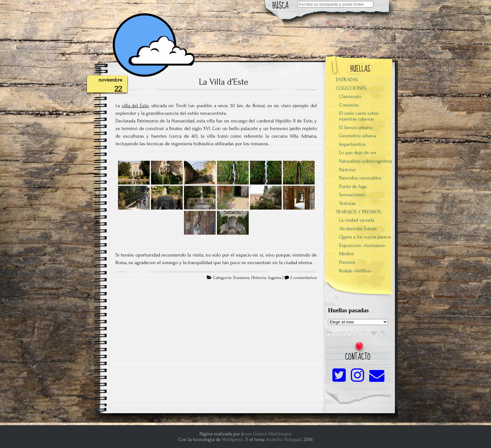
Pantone (347, 170)
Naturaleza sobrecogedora (366, 161)
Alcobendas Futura (358, 229)
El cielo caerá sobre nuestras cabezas (359, 116)
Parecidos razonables (360, 178)
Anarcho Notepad (284, 439)
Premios (347, 262)
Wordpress (233, 439)
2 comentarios (304, 278)
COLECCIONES (351, 88)
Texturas (347, 203)
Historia (259, 278)
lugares (275, 278)
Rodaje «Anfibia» (355, 271)
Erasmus (241, 278)
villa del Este (135, 106)
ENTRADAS (347, 80)
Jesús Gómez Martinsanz (266, 434)
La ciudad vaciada (357, 220)
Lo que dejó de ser (358, 153)
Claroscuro (350, 96)
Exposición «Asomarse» (363, 245)
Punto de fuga (353, 186)
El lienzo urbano (356, 127)
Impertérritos (352, 144)
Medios (347, 254)
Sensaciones (352, 195)
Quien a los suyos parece (365, 237)
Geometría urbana (357, 136)
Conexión (349, 105)
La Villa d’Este (224, 82)
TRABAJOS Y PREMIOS (358, 212)
